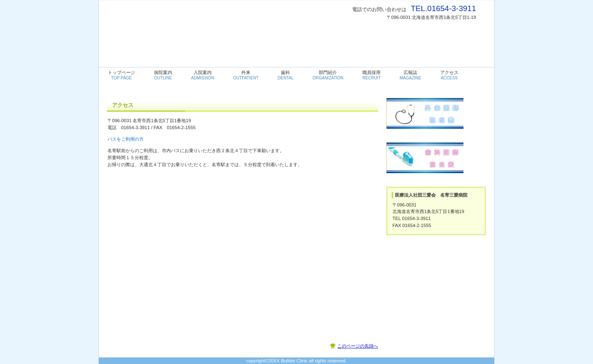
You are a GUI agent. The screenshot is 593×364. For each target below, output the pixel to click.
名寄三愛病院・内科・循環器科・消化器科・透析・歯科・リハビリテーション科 (196, 21)
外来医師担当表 (436, 119)
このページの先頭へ (358, 346)
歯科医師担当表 (436, 164)
